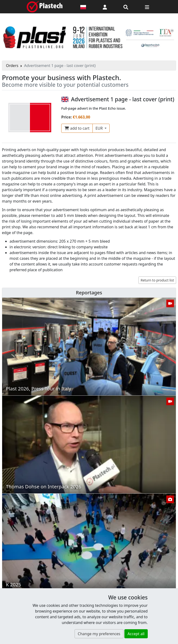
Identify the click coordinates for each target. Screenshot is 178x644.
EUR (100, 128)
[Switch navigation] (147, 7)
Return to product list (157, 280)
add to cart (77, 128)
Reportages (89, 293)
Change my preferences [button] (99, 634)
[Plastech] (45, 7)
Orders (12, 66)
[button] (105, 7)
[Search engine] (126, 7)
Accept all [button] (136, 634)
